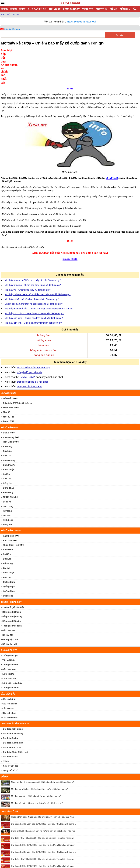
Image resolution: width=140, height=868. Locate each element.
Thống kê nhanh (10, 632)
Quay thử (101, 9)
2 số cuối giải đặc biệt (13, 575)
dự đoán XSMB (27, 345)
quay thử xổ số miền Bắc (29, 354)
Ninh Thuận (9, 540)
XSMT (22, 9)
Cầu (135, 9)
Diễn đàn (125, 9)
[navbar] (3, 3)
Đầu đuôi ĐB (9, 598)
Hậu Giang (8, 460)
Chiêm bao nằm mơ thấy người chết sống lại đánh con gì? (34, 271)
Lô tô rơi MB (8, 641)
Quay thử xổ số (11, 738)
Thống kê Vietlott (11, 655)
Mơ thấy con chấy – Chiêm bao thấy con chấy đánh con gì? (34, 281)
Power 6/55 (8, 389)
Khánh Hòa (9, 503)
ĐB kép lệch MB (10, 607)
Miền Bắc (8, 366)
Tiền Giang (8, 409)
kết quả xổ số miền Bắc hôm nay (33, 335)
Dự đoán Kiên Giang (13, 701)
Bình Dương (9, 428)
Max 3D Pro (9, 384)
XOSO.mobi (70, 3)
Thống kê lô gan (10, 623)
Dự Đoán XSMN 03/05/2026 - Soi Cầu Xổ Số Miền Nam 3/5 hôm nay (43, 812)
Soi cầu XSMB (70, 226)
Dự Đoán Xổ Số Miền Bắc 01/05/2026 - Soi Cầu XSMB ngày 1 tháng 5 (44, 841)
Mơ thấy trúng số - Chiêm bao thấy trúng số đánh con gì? (33, 253)
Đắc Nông (8, 531)
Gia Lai (6, 536)
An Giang (8, 414)
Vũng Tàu (8, 492)
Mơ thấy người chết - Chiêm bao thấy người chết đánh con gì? (40, 756)
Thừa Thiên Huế (11, 512)
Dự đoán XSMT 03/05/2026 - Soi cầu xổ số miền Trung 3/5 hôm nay (42, 805)
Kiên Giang (9, 405)
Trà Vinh (7, 483)
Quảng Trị (8, 563)
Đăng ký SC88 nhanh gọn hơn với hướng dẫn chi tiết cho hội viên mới (43, 798)
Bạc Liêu (7, 419)
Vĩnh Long (8, 487)
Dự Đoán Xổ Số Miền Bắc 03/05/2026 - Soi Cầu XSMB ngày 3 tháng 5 (44, 791)
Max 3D (7, 380)
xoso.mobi (29, 857)
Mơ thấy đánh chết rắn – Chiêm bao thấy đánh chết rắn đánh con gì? (39, 276)
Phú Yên (7, 545)
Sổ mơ (113, 9)
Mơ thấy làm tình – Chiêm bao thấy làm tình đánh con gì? (33, 290)
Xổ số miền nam (12, 29)
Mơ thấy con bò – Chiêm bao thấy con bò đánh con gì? (36, 764)
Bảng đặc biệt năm (12, 589)
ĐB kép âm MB (10, 612)
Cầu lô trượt (8, 676)
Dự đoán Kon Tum (12, 715)
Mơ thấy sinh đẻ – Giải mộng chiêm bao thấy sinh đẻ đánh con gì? (38, 262)
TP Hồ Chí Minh (11, 465)
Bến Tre (7, 423)
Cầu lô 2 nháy (9, 680)
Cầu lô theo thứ (10, 685)
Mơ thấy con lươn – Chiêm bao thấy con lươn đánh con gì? (34, 286)
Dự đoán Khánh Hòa (13, 710)
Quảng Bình (9, 549)
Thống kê (55, 9)
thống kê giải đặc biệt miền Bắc (33, 349)
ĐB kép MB (8, 602)
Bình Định (8, 517)
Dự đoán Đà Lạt (11, 706)
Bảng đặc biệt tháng (12, 584)
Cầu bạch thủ (9, 667)
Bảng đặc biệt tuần (12, 579)
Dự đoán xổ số (37, 9)
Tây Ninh (7, 478)
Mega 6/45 (8, 375)
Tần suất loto (9, 628)
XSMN (13, 9)
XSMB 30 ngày (71, 9)
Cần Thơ (7, 446)
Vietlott (88, 9)
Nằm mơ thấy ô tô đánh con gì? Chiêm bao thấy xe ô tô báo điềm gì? (43, 749)
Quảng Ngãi (9, 554)
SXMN (6, 729)
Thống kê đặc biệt (11, 570)
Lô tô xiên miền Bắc (12, 650)
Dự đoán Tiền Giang (13, 696)
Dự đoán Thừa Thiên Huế (15, 720)
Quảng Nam (9, 559)
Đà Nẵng (7, 522)
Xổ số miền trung (11, 498)
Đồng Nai (8, 451)
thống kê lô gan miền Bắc (30, 340)
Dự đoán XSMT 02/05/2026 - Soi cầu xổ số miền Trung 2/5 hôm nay (42, 826)
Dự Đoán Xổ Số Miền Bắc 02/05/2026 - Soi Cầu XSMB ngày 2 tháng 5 (44, 819)
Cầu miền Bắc (8, 661)
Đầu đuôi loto (9, 637)
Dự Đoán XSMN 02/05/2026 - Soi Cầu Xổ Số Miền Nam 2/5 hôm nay (43, 833)
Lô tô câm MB (9, 646)
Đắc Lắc (7, 526)
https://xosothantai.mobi (81, 22)
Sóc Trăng (8, 474)
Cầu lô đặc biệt (10, 671)
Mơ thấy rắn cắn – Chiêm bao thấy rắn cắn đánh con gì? (33, 248)
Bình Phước (9, 432)
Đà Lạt (6, 400)
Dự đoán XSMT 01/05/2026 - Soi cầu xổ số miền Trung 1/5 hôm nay (42, 848)
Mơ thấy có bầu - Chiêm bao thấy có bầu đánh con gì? (32, 267)
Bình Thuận (9, 437)
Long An (7, 469)
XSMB (4, 9)
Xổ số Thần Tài (10, 733)
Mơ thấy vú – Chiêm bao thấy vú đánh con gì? (28, 257)
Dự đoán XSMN (10, 724)
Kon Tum (7, 508)
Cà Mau (7, 442)
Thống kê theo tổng (12, 593)
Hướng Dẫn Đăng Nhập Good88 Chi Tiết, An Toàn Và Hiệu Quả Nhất (43, 784)
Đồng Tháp (8, 455)
